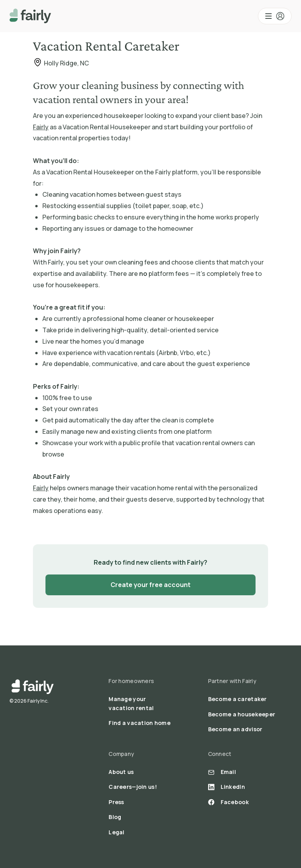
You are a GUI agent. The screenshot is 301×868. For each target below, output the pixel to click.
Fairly (41, 127)
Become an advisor (235, 729)
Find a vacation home (140, 723)
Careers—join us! (132, 787)
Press (116, 802)
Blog (115, 817)
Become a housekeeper (242, 714)
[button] (275, 16)
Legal (116, 832)
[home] (30, 16)
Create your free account (150, 585)
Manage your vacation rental (131, 703)
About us (121, 772)
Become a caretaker (238, 699)
